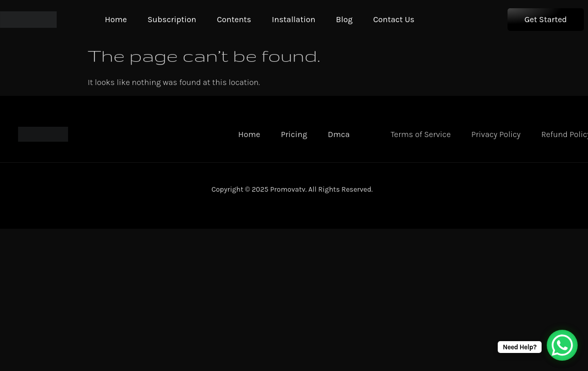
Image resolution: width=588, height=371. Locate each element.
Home (116, 19)
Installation (293, 19)
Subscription (172, 19)
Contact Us (394, 19)
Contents (234, 19)
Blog (344, 19)
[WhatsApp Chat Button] (562, 345)
